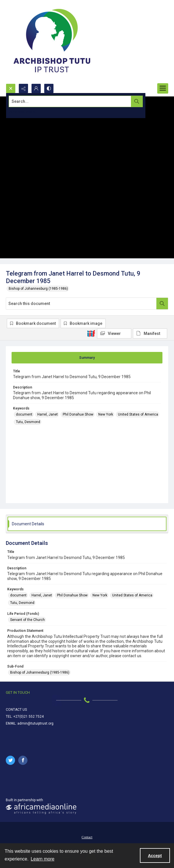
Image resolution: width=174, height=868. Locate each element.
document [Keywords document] (24, 414)
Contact (87, 837)
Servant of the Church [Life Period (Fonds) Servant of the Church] (27, 620)
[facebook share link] (23, 760)
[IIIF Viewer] (114, 333)
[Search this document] (81, 304)
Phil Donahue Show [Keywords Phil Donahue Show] (78, 414)
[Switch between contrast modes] (49, 88)
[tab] (87, 358)
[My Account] (36, 88)
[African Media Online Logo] (41, 809)
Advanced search (23, 112)
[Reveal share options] (23, 88)
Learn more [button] (42, 859)
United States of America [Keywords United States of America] (138, 414)
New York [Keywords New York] (106, 414)
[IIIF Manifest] (150, 333)
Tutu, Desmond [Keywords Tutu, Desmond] (28, 422)
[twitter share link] (10, 760)
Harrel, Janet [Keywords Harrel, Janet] (48, 414)
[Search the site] (70, 101)
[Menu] (163, 88)
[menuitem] (87, 837)
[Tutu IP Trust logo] (52, 42)
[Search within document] (162, 304)
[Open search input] (11, 88)
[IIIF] (91, 333)
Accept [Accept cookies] (155, 856)
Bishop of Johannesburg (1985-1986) (38, 289)
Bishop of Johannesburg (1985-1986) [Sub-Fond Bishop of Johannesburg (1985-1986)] (40, 672)
